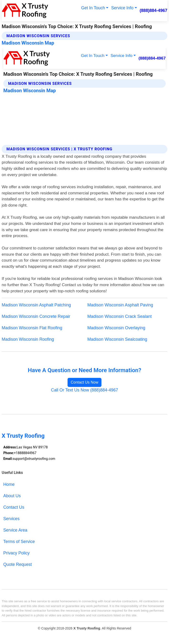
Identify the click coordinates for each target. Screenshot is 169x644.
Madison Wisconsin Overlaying (116, 328)
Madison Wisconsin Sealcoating (117, 339)
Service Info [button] (122, 8)
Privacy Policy (16, 553)
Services (11, 519)
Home (9, 484)
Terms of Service (19, 542)
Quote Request (18, 564)
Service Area (15, 530)
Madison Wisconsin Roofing (28, 339)
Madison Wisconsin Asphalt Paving (120, 305)
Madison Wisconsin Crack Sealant (119, 316)
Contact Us (14, 507)
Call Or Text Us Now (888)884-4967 (85, 390)
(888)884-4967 (153, 10)
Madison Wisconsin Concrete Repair (36, 316)
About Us (12, 496)
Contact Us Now (84, 382)
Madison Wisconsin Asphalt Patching (36, 305)
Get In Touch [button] (93, 8)
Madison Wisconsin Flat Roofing (32, 328)
